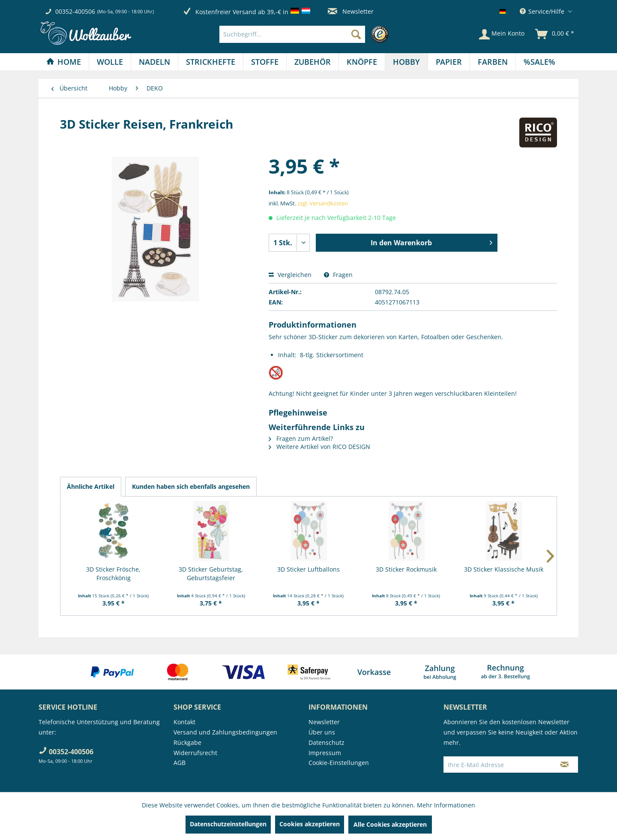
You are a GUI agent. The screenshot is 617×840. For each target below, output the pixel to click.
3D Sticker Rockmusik (406, 569)
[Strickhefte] (211, 62)
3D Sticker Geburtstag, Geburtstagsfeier (211, 574)
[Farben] (493, 62)
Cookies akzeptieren (310, 824)
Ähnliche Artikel (91, 486)
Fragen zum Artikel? (301, 438)
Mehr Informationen (446, 805)
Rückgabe (187, 742)
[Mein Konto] (502, 34)
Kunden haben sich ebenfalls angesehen (191, 486)
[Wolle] (110, 62)
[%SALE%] (539, 62)
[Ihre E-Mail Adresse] (497, 765)
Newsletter (351, 11)
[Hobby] (406, 62)
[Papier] (449, 62)
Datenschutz (326, 742)
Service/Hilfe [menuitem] (543, 11)
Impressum (325, 753)
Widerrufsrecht (195, 753)
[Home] (64, 62)
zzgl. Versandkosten (323, 203)
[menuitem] (306, 34)
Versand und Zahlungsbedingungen (225, 732)
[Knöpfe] (362, 62)
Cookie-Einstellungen (339, 763)
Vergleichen (290, 275)
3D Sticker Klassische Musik (504, 569)
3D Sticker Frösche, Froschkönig (113, 574)
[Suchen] (356, 34)
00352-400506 (75, 11)
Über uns (322, 732)
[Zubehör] (313, 62)
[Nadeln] (154, 62)
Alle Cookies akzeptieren (390, 824)
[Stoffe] (265, 62)
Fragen (338, 275)
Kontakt (184, 722)
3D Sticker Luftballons (308, 569)
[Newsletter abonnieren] (565, 765)
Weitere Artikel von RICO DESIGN (319, 447)
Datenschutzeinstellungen (228, 824)
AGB (180, 763)
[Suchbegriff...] (292, 34)
